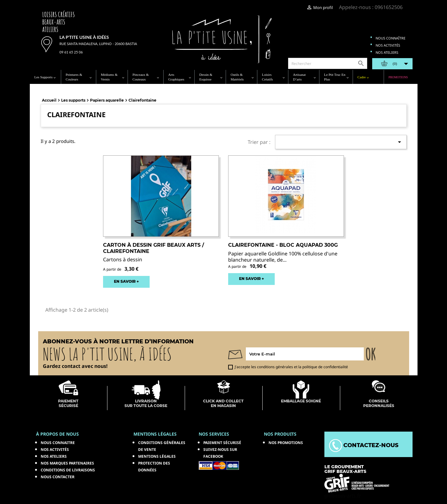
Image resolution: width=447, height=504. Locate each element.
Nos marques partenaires (67, 463)
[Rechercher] (328, 63)
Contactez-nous (364, 445)
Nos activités (388, 45)
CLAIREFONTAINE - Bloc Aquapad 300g (283, 245)
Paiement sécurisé (222, 443)
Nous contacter (58, 477)
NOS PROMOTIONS (286, 443)
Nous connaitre (58, 443)
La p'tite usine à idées (84, 37)
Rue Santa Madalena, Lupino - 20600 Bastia (98, 44)
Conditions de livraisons (68, 470)
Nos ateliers (387, 52)
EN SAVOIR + (126, 281)
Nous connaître (391, 38)
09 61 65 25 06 (71, 52)
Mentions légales (157, 456)
